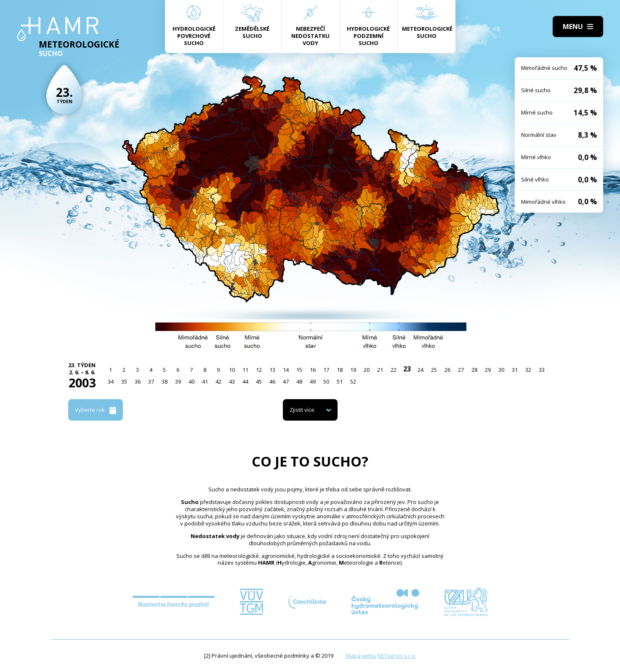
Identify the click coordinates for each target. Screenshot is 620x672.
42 (218, 381)
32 (528, 370)
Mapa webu (361, 656)
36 (138, 381)
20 (367, 370)
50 (326, 381)
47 (286, 381)
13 (272, 370)
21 (380, 370)
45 (259, 381)
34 (111, 381)
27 (461, 370)
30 (501, 370)
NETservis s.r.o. (397, 656)
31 (515, 370)
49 (313, 381)
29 (488, 370)
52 (353, 381)
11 (245, 370)
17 (326, 370)
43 (232, 381)
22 (394, 370)
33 (542, 370)
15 (299, 370)
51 (340, 381)
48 (299, 381)
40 (192, 381)
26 (447, 370)
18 (340, 370)
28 (474, 370)
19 (353, 370)
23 (407, 369)
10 (232, 370)
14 (286, 370)
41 (205, 381)
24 (420, 370)
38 (165, 381)
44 (245, 381)
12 (259, 370)
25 (434, 370)
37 (151, 381)
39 (178, 381)
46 (272, 381)
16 (313, 370)
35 (124, 381)
